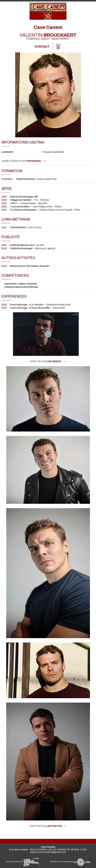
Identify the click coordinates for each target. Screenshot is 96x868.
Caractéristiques (24, 161)
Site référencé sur (23, 862)
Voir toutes (48, 361)
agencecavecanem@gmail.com (48, 852)
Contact (42, 47)
